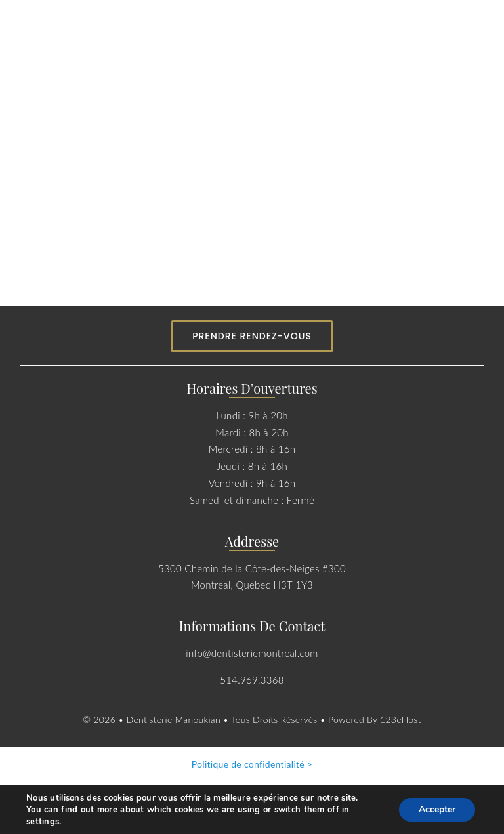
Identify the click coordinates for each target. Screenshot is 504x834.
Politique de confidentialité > (252, 764)
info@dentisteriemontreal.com (252, 653)
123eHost (401, 719)
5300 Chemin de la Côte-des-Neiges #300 (252, 568)
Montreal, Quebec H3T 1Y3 (252, 585)
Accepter (437, 809)
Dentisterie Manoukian (175, 719)
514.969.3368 (252, 680)
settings (43, 822)
